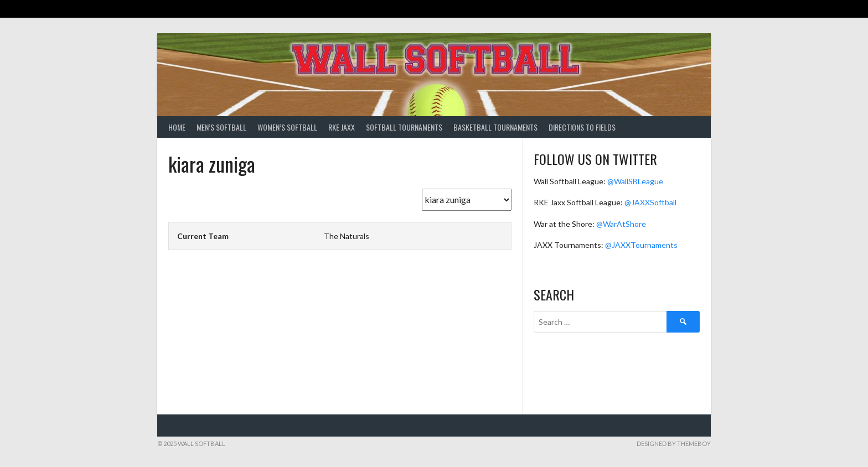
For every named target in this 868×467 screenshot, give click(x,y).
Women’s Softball (287, 127)
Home (177, 127)
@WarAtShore (621, 224)
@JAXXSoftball (650, 202)
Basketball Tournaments (495, 127)
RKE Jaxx (342, 127)
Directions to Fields (582, 127)
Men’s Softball (221, 127)
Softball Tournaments (404, 127)
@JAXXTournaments (641, 245)
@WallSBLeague (635, 181)
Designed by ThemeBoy (674, 443)
